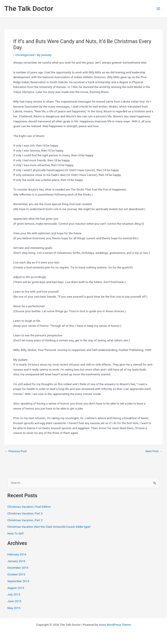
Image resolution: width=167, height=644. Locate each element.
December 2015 (18, 568)
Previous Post (16, 451)
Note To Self (16, 533)
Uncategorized (25, 55)
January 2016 (16, 561)
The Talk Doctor (29, 8)
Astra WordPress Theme (115, 625)
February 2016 (17, 554)
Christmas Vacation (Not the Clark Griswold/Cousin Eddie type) (49, 527)
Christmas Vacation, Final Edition (29, 507)
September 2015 (18, 581)
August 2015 (16, 588)
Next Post (154, 451)
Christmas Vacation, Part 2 (25, 520)
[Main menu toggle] (158, 9)
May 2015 (14, 608)
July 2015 (14, 594)
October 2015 (16, 574)
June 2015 (14, 601)
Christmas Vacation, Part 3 (25, 513)
